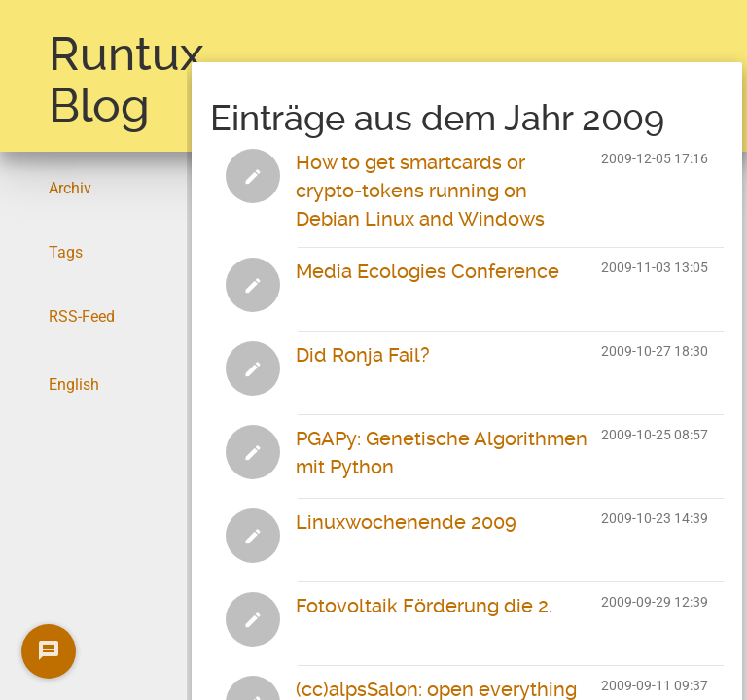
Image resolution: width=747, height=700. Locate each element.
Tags (66, 252)
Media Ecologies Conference (427, 271)
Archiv (70, 188)
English (74, 385)
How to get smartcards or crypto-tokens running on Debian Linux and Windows (420, 191)
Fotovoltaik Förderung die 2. (424, 606)
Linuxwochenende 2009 (406, 522)
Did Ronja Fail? (363, 355)
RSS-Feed (82, 316)
